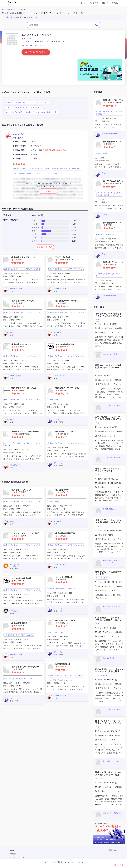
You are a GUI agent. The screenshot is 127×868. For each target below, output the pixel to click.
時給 (34, 221)
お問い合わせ (112, 850)
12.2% (74, 221)
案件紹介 (116, 3)
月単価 (34, 224)
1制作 (34, 234)
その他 (34, 241)
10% (75, 224)
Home (12, 850)
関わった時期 (21, 141)
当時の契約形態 (21, 154)
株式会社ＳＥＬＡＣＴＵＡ (27, 17)
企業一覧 (9, 17)
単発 (34, 231)
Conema (13, 3)
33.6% (74, 231)
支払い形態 (20, 150)
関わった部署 (21, 146)
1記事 (34, 238)
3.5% (74, 227)
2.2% (74, 241)
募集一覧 (105, 3)
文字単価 (35, 227)
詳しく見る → (120, 865)
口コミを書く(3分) (48, 191)
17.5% (74, 234)
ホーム (83, 3)
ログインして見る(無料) (36, 52)
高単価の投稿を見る (45, 247)
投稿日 (18, 159)
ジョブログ (94, 3)
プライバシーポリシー (18, 857)
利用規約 (13, 854)
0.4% (74, 238)
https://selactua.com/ (33, 45)
